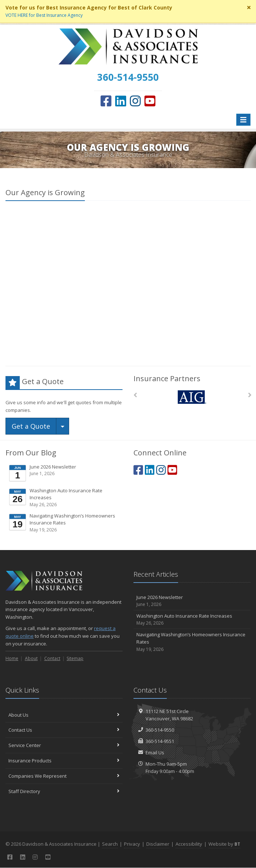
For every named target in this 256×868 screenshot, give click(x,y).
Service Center (64, 745)
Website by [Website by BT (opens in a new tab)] (224, 844)
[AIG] (192, 397)
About (31, 658)
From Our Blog (31, 453)
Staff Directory (64, 791)
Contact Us (64, 730)
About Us (64, 715)
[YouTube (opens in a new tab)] (150, 101)
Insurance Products (64, 761)
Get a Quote (31, 426)
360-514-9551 (160, 741)
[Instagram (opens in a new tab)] (135, 101)
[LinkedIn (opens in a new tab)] (121, 101)
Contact (52, 658)
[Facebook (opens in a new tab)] (106, 101)
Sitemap (75, 658)
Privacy (132, 844)
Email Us (155, 753)
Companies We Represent (64, 776)
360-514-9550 (160, 730)
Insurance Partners (167, 378)
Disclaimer (158, 844)
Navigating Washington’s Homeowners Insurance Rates (65, 523)
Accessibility (189, 844)
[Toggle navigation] (243, 120)
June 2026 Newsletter (65, 473)
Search (110, 844)
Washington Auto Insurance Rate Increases (65, 498)
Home (12, 658)
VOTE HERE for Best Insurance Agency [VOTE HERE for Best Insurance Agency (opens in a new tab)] (44, 15)
